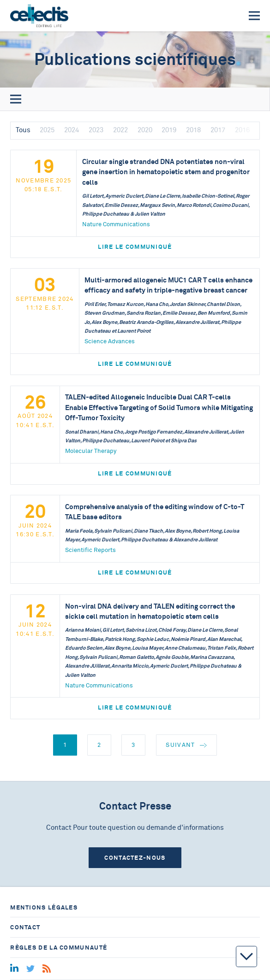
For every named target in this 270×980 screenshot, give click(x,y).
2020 (145, 130)
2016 (242, 130)
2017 (218, 130)
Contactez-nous (135, 858)
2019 (169, 130)
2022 (120, 130)
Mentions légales (44, 907)
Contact (25, 927)
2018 (193, 130)
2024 (72, 130)
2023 (96, 130)
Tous (23, 130)
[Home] (39, 16)
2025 (47, 130)
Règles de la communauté (59, 948)
